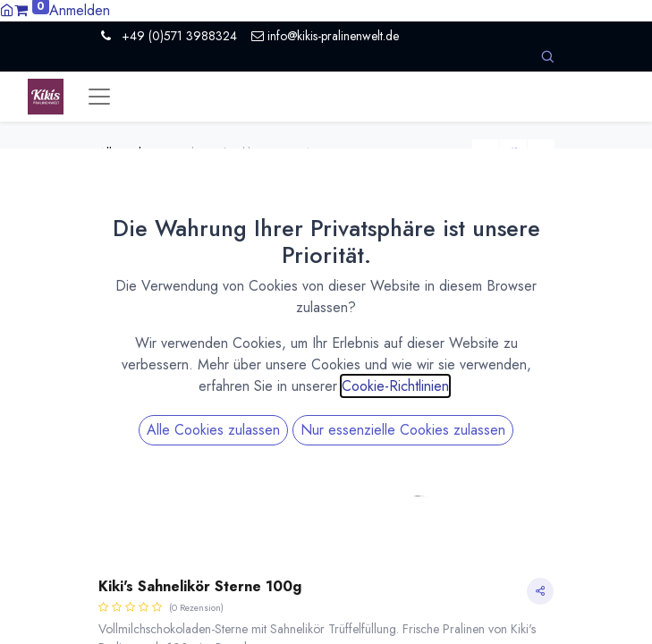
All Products (130, 153)
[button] (547, 57)
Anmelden (80, 10)
